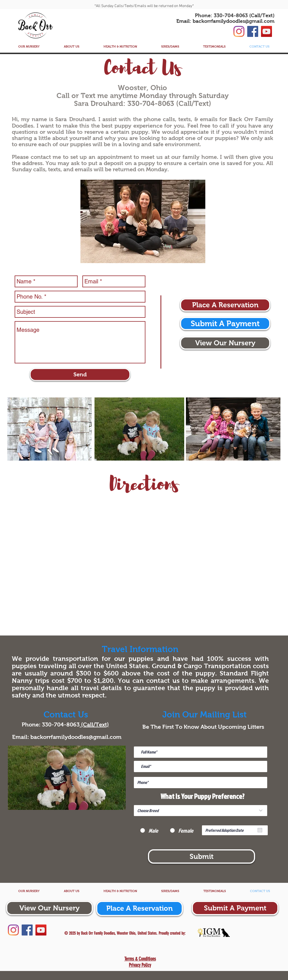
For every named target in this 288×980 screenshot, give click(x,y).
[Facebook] (253, 31)
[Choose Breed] (201, 811)
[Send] (80, 375)
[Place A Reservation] (225, 305)
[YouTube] (266, 31)
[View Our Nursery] (225, 343)
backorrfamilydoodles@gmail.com (234, 21)
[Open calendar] (260, 830)
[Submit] (202, 856)
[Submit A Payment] (225, 324)
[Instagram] (239, 31)
